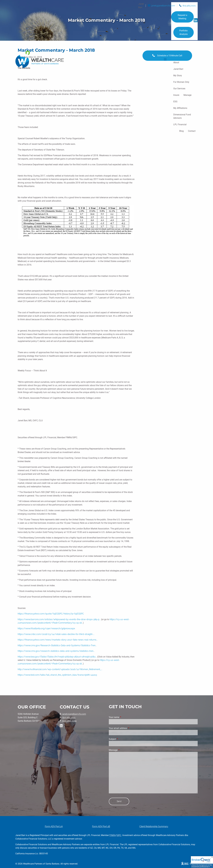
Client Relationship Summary (154, 826)
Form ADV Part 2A (54, 826)
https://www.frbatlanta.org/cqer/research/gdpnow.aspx (46, 628)
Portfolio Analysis (183, 32)
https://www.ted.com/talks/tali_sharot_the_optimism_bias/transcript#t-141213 (57, 675)
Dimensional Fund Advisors (182, 116)
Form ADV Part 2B (101, 826)
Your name (124, 717)
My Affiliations (180, 108)
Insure (176, 95)
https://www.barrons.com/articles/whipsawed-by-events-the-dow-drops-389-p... (59, 619)
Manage (187, 95)
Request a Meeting (182, 17)
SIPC (119, 835)
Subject (123, 739)
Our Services (179, 89)
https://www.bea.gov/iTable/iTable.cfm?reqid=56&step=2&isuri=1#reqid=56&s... (57, 657)
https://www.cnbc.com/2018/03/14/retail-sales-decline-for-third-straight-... (56, 634)
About (176, 62)
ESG (175, 102)
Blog (181, 131)
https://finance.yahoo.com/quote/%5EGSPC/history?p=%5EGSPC (51, 614)
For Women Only (181, 82)
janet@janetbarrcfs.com (163, 6)
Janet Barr (178, 69)
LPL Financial (180, 124)
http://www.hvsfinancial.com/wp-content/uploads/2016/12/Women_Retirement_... (60, 669)
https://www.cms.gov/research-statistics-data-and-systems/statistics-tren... (56, 651)
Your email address (128, 728)
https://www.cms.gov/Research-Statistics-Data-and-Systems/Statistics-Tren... (57, 645)
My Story (178, 75)
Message (123, 750)
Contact (192, 131)
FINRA (112, 835)
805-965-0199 (69, 721)
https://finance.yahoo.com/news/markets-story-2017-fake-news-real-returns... (58, 640)
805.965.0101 (189, 6)
